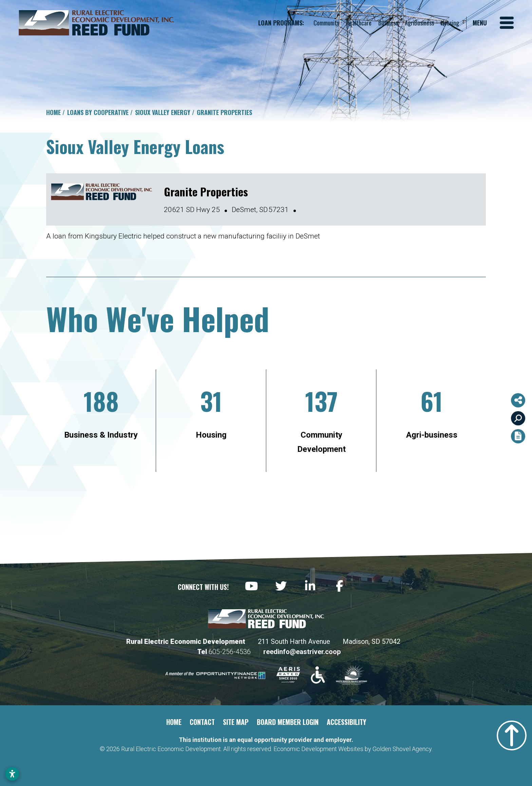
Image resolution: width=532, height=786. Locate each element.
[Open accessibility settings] (12, 774)
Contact (202, 722)
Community (326, 23)
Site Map (236, 722)
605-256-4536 (231, 652)
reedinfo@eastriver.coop (302, 652)
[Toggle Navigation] (493, 23)
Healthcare (359, 23)
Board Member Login (288, 722)
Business (388, 23)
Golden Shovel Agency (402, 749)
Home (174, 722)
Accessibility (346, 722)
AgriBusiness (419, 23)
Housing (450, 23)
